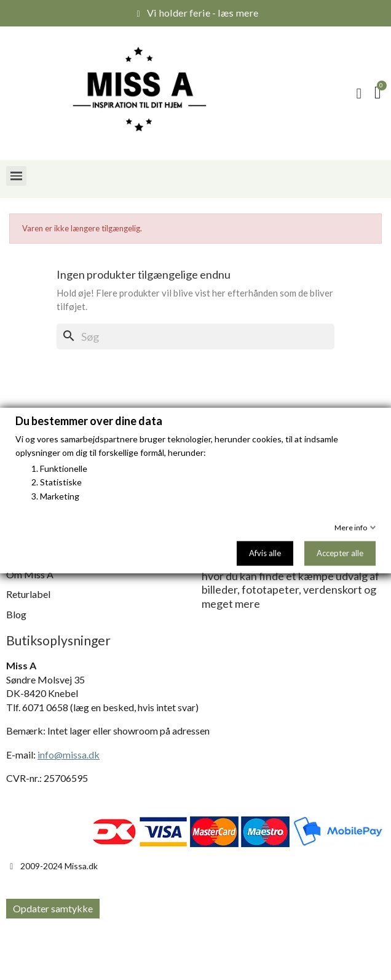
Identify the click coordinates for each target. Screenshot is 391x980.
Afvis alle (265, 552)
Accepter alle (340, 552)
